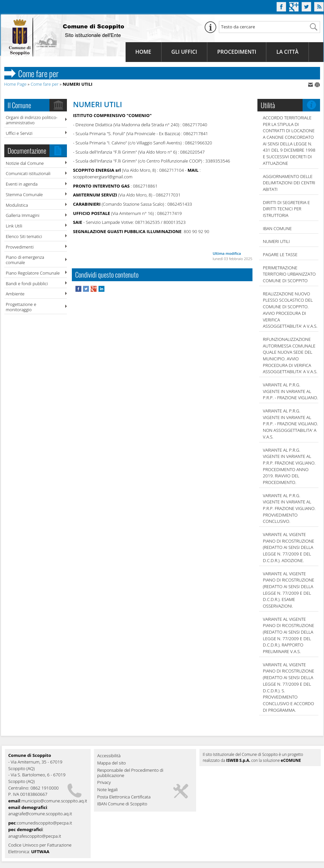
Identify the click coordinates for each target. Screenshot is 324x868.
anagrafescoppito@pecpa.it (35, 836)
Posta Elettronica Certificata (124, 797)
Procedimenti (237, 52)
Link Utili (14, 226)
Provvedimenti (20, 247)
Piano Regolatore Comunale (33, 273)
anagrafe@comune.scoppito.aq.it (40, 814)
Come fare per (45, 84)
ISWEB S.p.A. (238, 760)
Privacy (104, 783)
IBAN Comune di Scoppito (122, 804)
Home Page (15, 84)
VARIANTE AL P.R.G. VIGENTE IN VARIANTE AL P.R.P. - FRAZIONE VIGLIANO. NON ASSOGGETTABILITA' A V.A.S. (291, 424)
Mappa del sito (112, 763)
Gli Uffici (184, 52)
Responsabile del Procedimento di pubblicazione (130, 773)
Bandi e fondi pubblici (27, 284)
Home (143, 52)
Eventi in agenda (22, 184)
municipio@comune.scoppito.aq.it (54, 801)
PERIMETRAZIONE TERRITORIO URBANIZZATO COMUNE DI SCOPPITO (289, 274)
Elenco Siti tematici (24, 236)
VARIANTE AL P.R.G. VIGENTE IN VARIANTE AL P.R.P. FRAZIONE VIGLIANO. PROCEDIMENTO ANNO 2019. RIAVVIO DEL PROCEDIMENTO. (289, 466)
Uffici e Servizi (19, 133)
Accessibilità (109, 756)
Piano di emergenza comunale (25, 260)
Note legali (107, 790)
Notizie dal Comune (25, 163)
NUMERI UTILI (277, 241)
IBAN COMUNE (278, 228)
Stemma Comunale (24, 195)
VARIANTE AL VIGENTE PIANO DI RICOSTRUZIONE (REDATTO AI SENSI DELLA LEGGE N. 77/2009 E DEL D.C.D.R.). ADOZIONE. (289, 547)
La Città (287, 52)
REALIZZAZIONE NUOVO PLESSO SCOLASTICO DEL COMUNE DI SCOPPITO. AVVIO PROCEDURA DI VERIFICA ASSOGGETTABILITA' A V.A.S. (290, 310)
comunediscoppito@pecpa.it (44, 823)
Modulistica (17, 205)
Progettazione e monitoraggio (21, 307)
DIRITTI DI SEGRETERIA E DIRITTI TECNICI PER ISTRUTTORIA (287, 209)
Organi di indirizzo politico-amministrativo (32, 120)
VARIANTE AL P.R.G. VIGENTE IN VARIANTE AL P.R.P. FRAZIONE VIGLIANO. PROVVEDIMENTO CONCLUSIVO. (289, 509)
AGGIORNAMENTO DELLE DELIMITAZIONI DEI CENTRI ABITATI (289, 183)
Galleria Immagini (23, 215)
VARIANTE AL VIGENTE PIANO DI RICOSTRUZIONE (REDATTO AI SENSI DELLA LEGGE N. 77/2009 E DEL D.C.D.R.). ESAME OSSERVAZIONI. (289, 590)
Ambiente (15, 294)
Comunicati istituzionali (28, 173)
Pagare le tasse (280, 254)
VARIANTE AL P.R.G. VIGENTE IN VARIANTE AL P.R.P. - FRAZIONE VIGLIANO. (291, 391)
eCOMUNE (291, 760)
